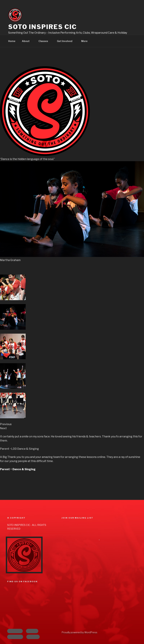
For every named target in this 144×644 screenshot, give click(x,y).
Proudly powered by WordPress (79, 632)
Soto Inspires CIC (42, 27)
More (86, 41)
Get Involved (66, 41)
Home (12, 41)
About (27, 41)
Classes (45, 41)
